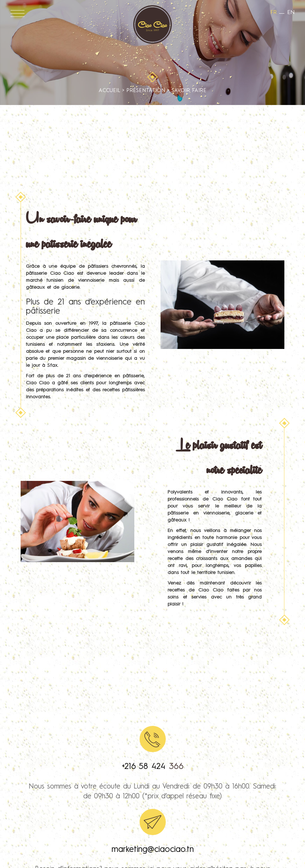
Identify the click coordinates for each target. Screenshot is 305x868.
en (291, 13)
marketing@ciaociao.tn (153, 850)
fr (274, 13)
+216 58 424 (145, 767)
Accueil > (112, 91)
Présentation (146, 91)
